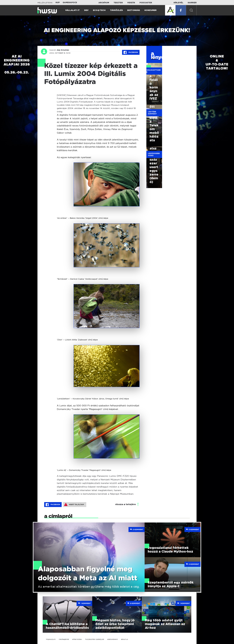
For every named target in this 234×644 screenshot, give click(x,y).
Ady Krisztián (63, 50)
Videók (131, 3)
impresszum (51, 639)
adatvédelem (113, 639)
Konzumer (151, 10)
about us (124, 639)
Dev (86, 10)
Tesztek (118, 3)
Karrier (192, 3)
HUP (58, 3)
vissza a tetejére (126, 504)
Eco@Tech (99, 10)
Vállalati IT (72, 10)
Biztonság (134, 10)
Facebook (131, 52)
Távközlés (116, 10)
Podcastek (146, 3)
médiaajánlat (64, 639)
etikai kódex (77, 639)
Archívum (104, 3)
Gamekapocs (70, 3)
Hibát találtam (74, 504)
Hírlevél (178, 3)
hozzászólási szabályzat (95, 639)
